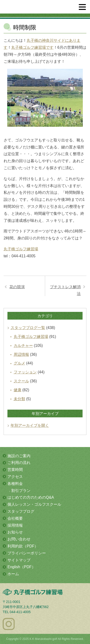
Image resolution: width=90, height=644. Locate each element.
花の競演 (17, 287)
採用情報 (15, 525)
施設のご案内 (19, 456)
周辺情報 (21, 354)
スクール (21, 381)
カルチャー (23, 346)
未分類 (19, 399)
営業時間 (15, 470)
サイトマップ (19, 560)
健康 (18, 390)
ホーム (13, 574)
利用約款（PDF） (23, 546)
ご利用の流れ (19, 463)
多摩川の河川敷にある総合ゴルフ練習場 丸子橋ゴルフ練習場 (29, 9)
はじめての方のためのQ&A (31, 497)
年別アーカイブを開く (30, 425)
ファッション (25, 372)
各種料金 (15, 484)
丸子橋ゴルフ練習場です (32, 47)
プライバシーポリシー (27, 553)
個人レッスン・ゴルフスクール (34, 504)
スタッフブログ (21, 511)
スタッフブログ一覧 (28, 328)
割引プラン (21, 491)
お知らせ (15, 532)
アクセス (15, 477)
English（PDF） (21, 567)
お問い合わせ (19, 539)
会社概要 (15, 518)
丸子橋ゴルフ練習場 (21, 249)
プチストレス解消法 (65, 290)
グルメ (19, 363)
